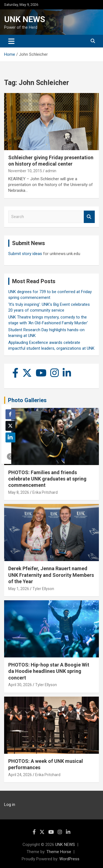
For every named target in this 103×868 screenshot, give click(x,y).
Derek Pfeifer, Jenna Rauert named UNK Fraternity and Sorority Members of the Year (51, 575)
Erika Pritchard (45, 492)
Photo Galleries (27, 400)
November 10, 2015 (25, 171)
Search (89, 217)
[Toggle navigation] (11, 41)
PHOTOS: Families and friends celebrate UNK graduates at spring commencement (47, 479)
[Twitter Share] (10, 426)
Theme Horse (59, 852)
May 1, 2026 (19, 589)
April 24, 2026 (20, 775)
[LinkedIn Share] (10, 437)
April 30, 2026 (20, 685)
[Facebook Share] (10, 414)
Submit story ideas (25, 254)
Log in (10, 805)
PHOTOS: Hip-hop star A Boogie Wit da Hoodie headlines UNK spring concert (49, 671)
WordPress (69, 859)
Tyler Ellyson (43, 589)
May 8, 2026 (19, 492)
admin (51, 171)
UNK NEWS (25, 19)
